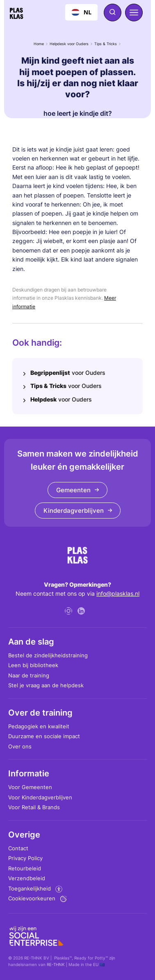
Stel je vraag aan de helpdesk (46, 685)
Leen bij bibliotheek (33, 665)
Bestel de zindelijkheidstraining (48, 655)
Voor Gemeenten (30, 787)
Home (39, 44)
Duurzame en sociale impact (44, 736)
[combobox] (81, 12)
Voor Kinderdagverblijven (40, 797)
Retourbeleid (25, 868)
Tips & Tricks (106, 44)
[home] (16, 12)
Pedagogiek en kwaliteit (39, 726)
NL (81, 12)
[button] (134, 13)
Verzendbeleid (27, 878)
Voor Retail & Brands (34, 807)
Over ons (20, 746)
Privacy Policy (25, 858)
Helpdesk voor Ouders (69, 44)
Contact (18, 848)
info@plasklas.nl (118, 593)
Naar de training (29, 675)
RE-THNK (56, 964)
